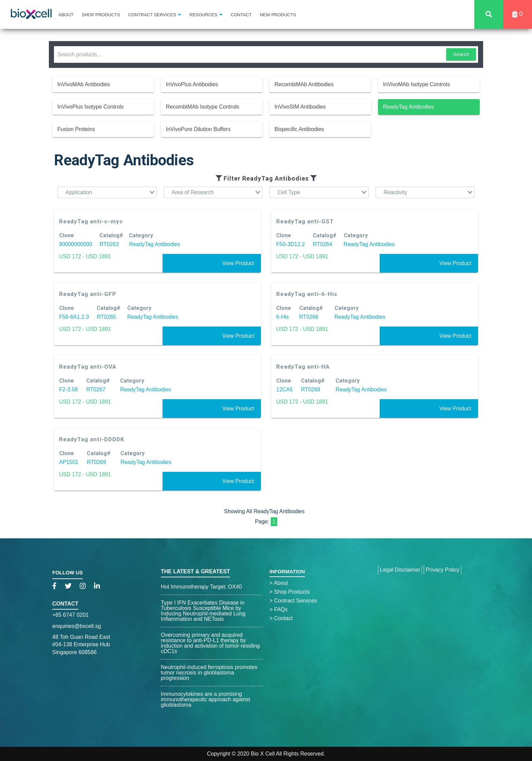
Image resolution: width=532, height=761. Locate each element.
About (66, 15)
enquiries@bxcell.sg (77, 626)
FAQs (279, 609)
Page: (263, 522)
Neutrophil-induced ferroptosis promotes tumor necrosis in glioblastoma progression (209, 673)
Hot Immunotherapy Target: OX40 (201, 587)
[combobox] (107, 192)
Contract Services (152, 15)
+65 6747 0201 (70, 615)
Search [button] (461, 54)
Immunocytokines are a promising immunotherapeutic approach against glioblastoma (205, 699)
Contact (241, 15)
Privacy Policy (443, 570)
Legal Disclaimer (400, 570)
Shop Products (101, 15)
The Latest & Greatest (195, 571)
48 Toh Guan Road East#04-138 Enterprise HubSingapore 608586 (81, 645)
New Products (278, 15)
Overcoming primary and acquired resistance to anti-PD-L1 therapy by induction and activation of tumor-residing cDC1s (210, 643)
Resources (203, 15)
